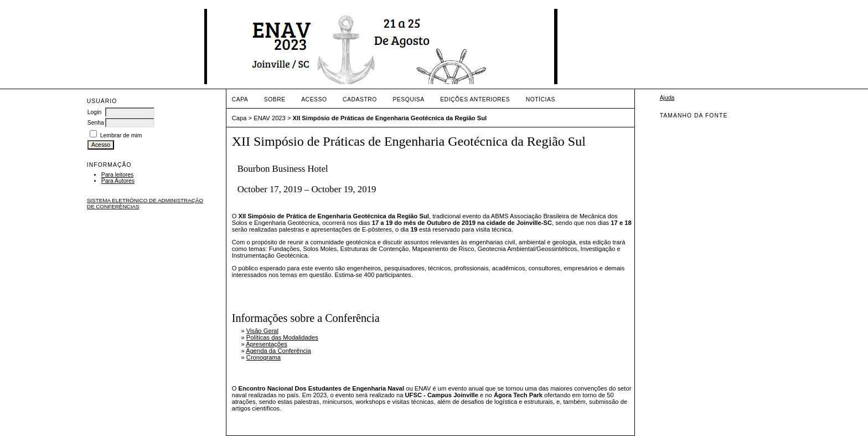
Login (94, 112)
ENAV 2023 (270, 118)
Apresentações (267, 344)
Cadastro (360, 99)
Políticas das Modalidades (282, 337)
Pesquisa (408, 99)
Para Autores (118, 181)
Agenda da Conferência (278, 351)
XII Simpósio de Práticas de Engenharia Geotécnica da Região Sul (390, 118)
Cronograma (263, 357)
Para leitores (117, 175)
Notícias (541, 99)
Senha (96, 123)
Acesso (314, 99)
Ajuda (667, 98)
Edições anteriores (475, 99)
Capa (240, 99)
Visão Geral (262, 331)
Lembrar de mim (121, 135)
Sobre (275, 99)
